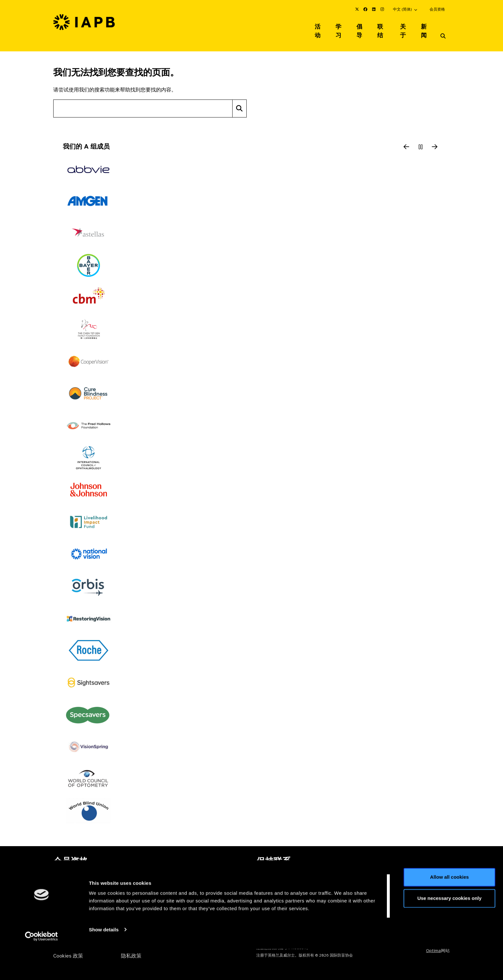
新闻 (425, 27)
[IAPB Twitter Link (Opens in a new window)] (357, 9)
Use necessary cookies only (449, 929)
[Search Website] (443, 28)
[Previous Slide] (406, 139)
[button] (405, 9)
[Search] (239, 100)
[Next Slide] (435, 139)
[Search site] (143, 100)
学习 (333, 27)
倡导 (356, 27)
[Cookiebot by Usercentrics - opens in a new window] (42, 967)
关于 (403, 27)
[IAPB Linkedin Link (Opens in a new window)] (374, 9)
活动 (311, 27)
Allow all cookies (450, 909)
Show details (104, 961)
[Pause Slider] (421, 139)
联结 (379, 27)
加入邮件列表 (415, 874)
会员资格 (437, 9)
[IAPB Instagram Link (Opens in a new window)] (382, 9)
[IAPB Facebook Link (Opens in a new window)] (365, 9)
